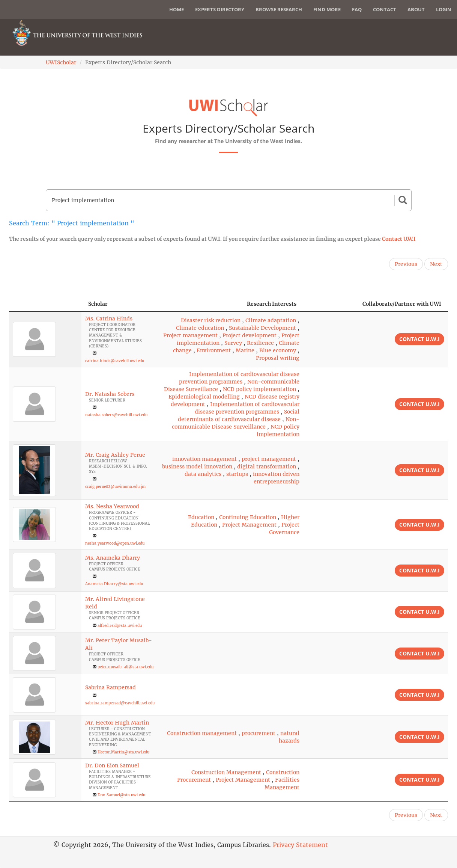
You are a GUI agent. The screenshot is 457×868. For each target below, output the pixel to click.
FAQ (357, 9)
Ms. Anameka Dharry (113, 558)
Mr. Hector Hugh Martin (117, 723)
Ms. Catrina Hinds (109, 319)
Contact (385, 9)
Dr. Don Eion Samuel (112, 765)
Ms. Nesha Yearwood (112, 506)
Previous (406, 264)
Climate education (200, 328)
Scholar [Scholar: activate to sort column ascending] (98, 304)
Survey (233, 343)
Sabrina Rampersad (110, 687)
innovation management (204, 459)
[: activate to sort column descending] (45, 304)
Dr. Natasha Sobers (110, 394)
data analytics (203, 474)
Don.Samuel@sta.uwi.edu (121, 795)
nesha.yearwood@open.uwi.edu (115, 543)
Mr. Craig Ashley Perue (115, 455)
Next (436, 264)
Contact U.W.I (399, 239)
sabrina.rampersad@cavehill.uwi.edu (120, 703)
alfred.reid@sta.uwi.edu (120, 626)
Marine (245, 350)
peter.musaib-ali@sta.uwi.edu (126, 667)
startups (237, 474)
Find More (327, 9)
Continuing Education (248, 517)
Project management (190, 335)
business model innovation (197, 466)
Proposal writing (278, 358)
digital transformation (267, 466)
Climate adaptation (271, 320)
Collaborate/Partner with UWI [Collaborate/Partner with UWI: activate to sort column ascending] (402, 304)
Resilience (260, 343)
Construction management (202, 733)
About (416, 9)
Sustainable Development (262, 328)
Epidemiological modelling (204, 397)
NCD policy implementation (259, 389)
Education (201, 517)
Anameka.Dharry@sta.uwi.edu (114, 584)
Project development (250, 335)
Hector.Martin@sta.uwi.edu (123, 752)
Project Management (249, 525)
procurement (259, 733)
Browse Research (279, 9)
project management (269, 459)
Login (444, 9)
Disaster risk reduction (211, 320)
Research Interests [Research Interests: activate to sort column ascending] (272, 304)
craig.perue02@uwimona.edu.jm (115, 487)
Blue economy (278, 350)
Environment (214, 350)
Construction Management (226, 772)
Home (177, 9)
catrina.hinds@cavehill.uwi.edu (115, 361)
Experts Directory (220, 9)
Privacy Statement (300, 845)
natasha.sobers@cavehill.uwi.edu (116, 415)
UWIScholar (61, 62)
